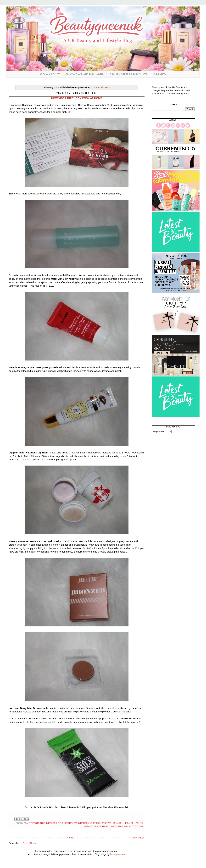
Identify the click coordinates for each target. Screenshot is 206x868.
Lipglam (138, 823)
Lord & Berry (90, 826)
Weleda (139, 826)
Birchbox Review (68, 823)
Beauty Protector (35, 823)
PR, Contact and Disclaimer (85, 74)
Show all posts (102, 87)
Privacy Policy (50, 74)
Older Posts (138, 838)
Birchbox (52, 823)
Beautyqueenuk (118, 854)
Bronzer (107, 823)
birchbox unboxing (89, 823)
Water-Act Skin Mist (122, 826)
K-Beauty (160, 74)
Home (70, 838)
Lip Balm (128, 823)
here (188, 94)
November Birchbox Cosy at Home (77, 98)
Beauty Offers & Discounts (129, 74)
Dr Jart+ (117, 823)
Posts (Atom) (29, 843)
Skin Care (105, 826)
